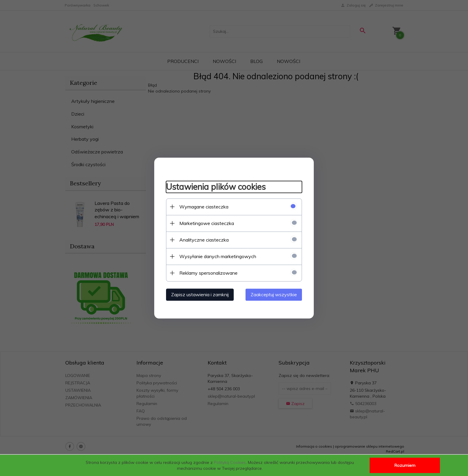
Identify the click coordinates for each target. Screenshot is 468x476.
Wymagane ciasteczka (204, 207)
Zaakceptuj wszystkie (274, 294)
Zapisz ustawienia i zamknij (200, 294)
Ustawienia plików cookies (216, 187)
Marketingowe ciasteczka (207, 223)
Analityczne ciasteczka (204, 240)
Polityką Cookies (230, 462)
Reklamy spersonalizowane (208, 273)
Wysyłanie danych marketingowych (218, 256)
